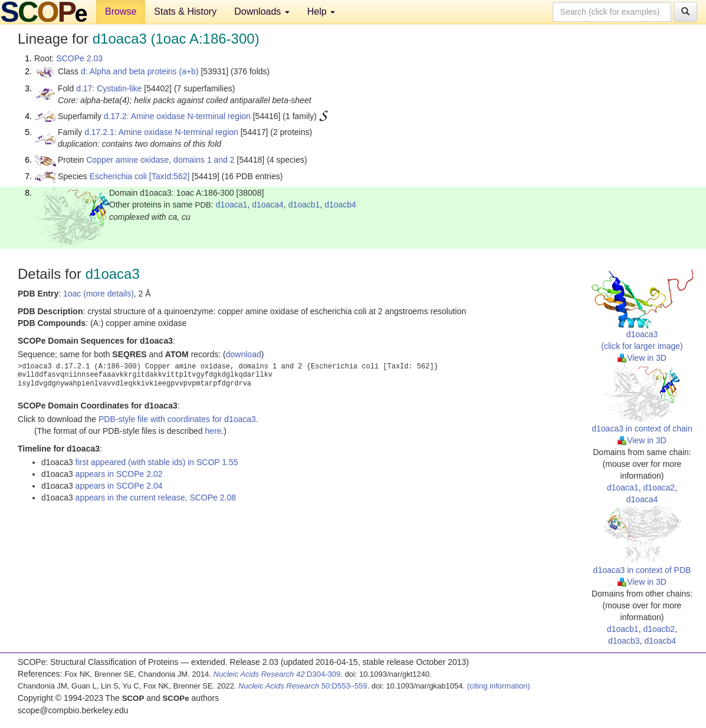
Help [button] (321, 11)
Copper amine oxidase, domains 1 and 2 (160, 160)
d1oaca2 (659, 487)
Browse (121, 11)
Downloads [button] (262, 11)
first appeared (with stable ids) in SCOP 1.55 (157, 462)
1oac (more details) (98, 294)
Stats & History (185, 11)
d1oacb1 (304, 205)
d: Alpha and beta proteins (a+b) (140, 71)
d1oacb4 (340, 205)
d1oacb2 (659, 629)
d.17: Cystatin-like (109, 88)
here (213, 431)
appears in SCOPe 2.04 (119, 486)
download (244, 354)
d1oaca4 (268, 205)
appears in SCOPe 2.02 (119, 474)
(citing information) (499, 686)
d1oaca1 (232, 205)
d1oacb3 (624, 641)
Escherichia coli (118, 176)
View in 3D (642, 358)
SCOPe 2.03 (79, 58)
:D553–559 (303, 686)
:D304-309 (277, 674)
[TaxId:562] (170, 176)
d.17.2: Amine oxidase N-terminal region (177, 116)
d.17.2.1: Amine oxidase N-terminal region (161, 132)
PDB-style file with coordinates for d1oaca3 (177, 419)
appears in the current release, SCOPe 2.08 (156, 498)
